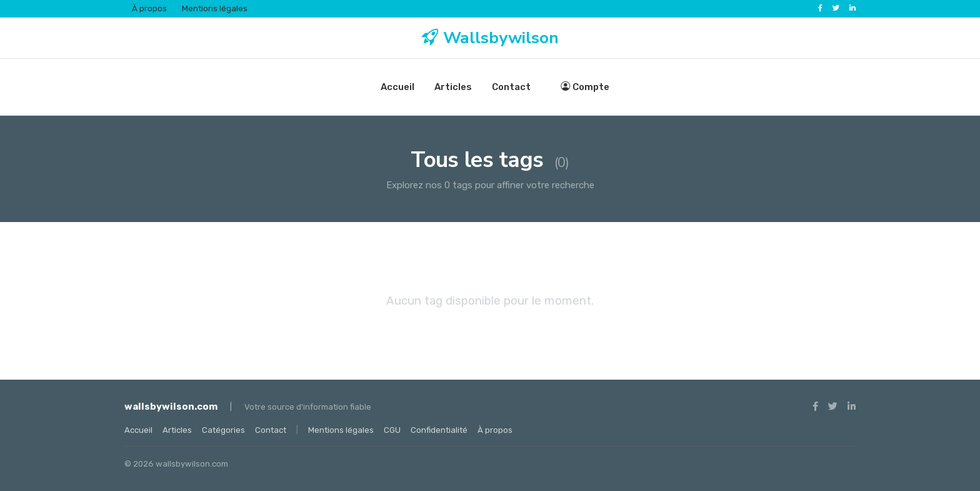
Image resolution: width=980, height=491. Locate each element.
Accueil (397, 87)
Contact (511, 87)
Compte (585, 87)
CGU (392, 430)
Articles (453, 87)
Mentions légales (215, 8)
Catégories (223, 430)
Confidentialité (439, 430)
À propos (149, 8)
